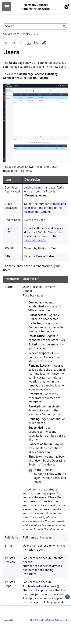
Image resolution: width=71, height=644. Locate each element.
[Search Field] (35, 26)
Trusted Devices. (35, 240)
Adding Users (33, 188)
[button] (65, 26)
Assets (25, 34)
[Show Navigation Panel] (7, 7)
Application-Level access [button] (41, 587)
